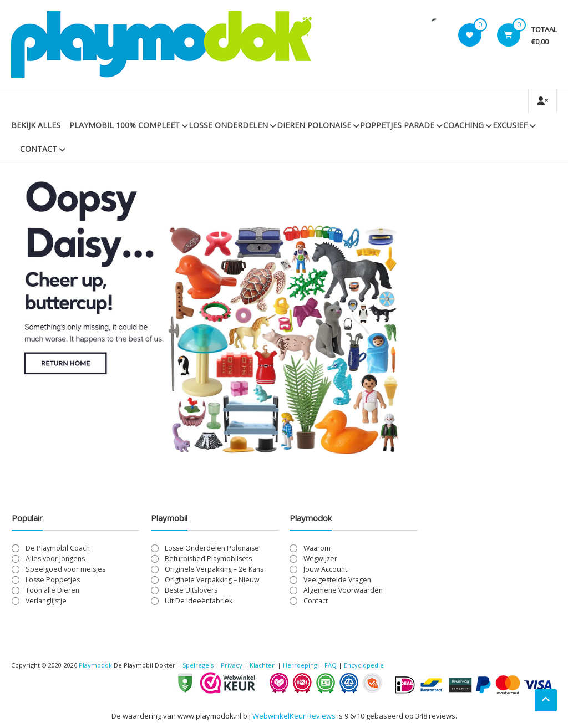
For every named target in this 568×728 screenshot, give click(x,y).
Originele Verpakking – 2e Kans (214, 569)
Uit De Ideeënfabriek (199, 601)
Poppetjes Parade (397, 125)
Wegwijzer (320, 559)
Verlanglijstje (46, 601)
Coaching (463, 125)
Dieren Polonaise (314, 125)
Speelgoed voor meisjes (65, 569)
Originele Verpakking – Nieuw (212, 580)
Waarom (317, 548)
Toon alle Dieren (52, 590)
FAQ (331, 665)
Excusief (510, 125)
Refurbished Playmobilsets (208, 559)
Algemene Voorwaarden (343, 590)
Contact (39, 149)
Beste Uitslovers (191, 590)
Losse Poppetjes (53, 580)
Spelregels (198, 665)
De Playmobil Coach (58, 548)
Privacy (232, 665)
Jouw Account (325, 569)
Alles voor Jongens (55, 559)
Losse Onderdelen (228, 125)
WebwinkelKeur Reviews (294, 716)
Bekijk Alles (36, 125)
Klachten (263, 665)
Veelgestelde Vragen (337, 580)
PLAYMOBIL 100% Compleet (125, 125)
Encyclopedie (364, 665)
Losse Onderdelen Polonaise (212, 548)
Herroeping (300, 665)
